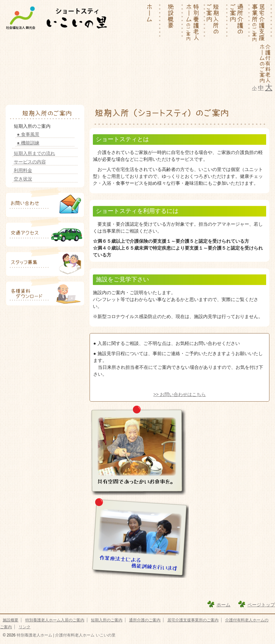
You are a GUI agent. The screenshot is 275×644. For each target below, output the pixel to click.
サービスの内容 (30, 162)
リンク (25, 627)
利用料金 (23, 170)
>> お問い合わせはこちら (180, 394)
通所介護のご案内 (145, 620)
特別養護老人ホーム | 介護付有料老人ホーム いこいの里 (65, 635)
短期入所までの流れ (34, 153)
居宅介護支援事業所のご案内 (193, 620)
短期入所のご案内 (107, 620)
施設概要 (11, 620)
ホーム (223, 605)
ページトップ (261, 605)
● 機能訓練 (28, 143)
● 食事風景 (28, 134)
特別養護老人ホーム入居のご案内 (55, 620)
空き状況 (23, 179)
